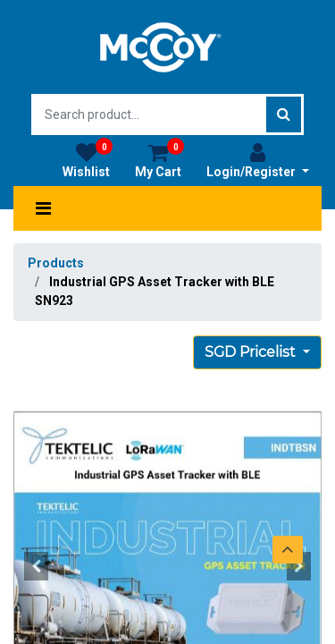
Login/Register (258, 160)
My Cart (159, 160)
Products (56, 263)
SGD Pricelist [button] (252, 352)
